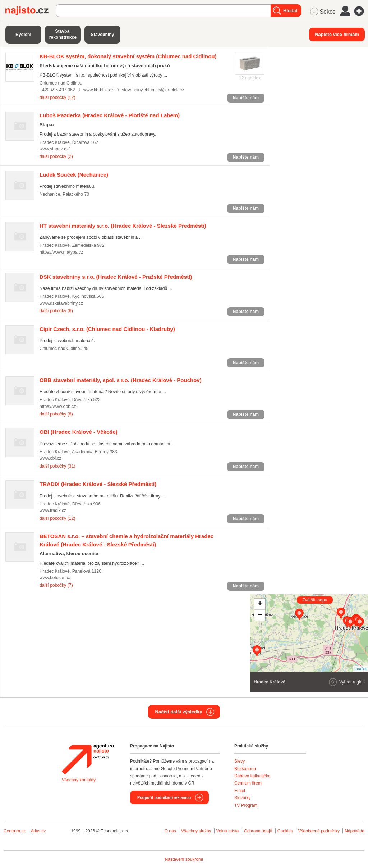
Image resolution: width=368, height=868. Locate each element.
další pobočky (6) (56, 311)
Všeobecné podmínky (319, 831)
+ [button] (260, 604)
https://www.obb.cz (58, 406)
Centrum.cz (15, 831)
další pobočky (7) (56, 585)
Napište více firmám (337, 34)
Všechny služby (197, 831)
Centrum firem (248, 783)
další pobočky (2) (56, 156)
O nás (170, 831)
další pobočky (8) (56, 414)
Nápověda (355, 831)
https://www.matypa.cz (61, 252)
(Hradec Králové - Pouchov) (121, 380)
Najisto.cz (31, 11)
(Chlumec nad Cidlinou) (128, 56)
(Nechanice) (74, 175)
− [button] (260, 615)
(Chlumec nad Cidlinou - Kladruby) (107, 329)
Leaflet (361, 669)
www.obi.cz (50, 458)
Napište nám (246, 98)
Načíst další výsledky (179, 712)
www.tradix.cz (53, 510)
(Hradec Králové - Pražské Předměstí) (116, 277)
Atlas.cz (38, 831)
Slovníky (242, 798)
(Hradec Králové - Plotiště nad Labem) (110, 115)
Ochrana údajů (258, 831)
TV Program (246, 805)
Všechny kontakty (79, 780)
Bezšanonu (245, 769)
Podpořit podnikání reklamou (164, 797)
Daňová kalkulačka (252, 776)
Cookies (285, 831)
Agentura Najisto (88, 759)
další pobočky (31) (57, 466)
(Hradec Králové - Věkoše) (79, 432)
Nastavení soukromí (184, 859)
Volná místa (228, 831)
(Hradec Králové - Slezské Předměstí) (123, 226)
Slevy (240, 761)
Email (240, 791)
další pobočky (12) (57, 97)
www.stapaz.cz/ (55, 149)
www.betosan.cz (55, 578)
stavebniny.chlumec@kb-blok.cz (153, 90)
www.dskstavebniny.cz (61, 303)
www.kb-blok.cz (98, 90)
